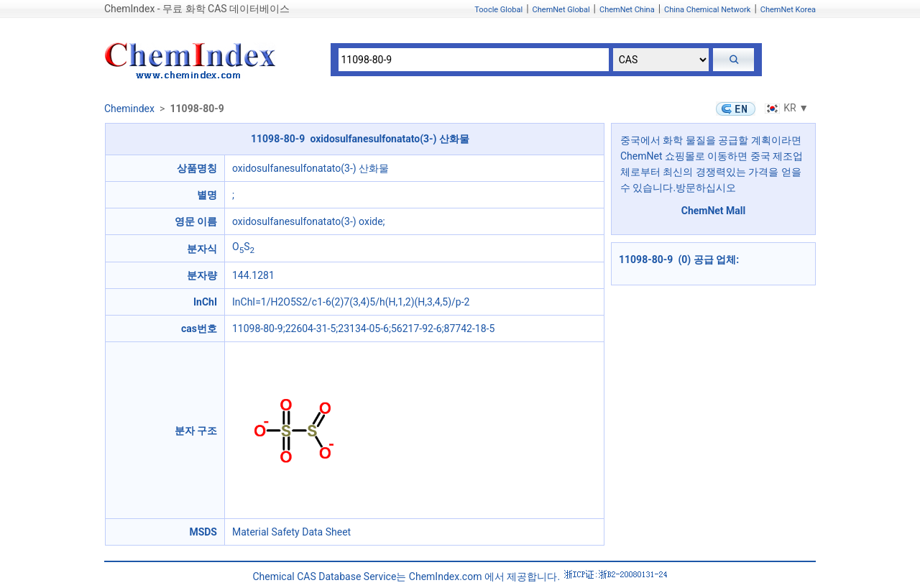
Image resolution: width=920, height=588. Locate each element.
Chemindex (129, 109)
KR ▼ (785, 108)
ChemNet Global (561, 10)
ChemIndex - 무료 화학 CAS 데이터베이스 (197, 9)
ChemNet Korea (788, 10)
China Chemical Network (707, 10)
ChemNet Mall (714, 211)
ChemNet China (627, 10)
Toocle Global (498, 10)
